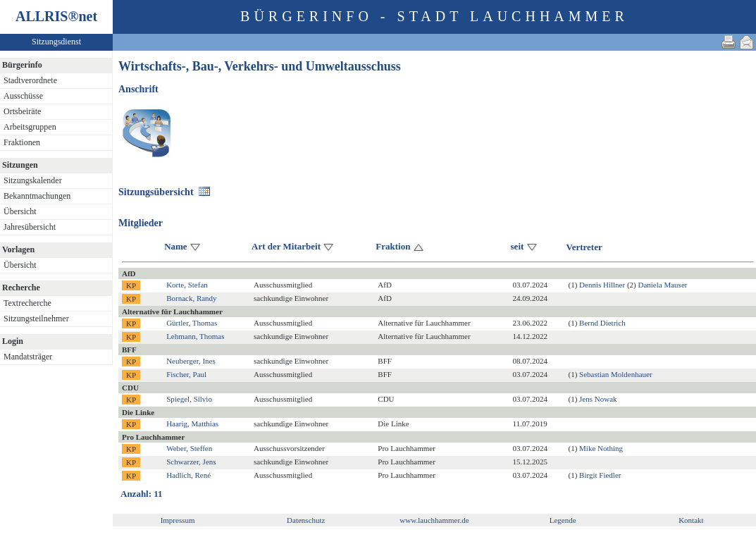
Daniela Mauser (662, 285)
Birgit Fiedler (600, 475)
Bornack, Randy (191, 298)
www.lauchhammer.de (434, 520)
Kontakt (691, 520)
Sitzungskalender (33, 180)
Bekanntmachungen (37, 196)
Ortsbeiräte (22, 111)
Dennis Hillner (602, 285)
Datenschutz (306, 520)
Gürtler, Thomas (192, 323)
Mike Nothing (601, 448)
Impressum (178, 520)
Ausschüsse (23, 96)
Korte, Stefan (187, 285)
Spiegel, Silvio (189, 399)
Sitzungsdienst (56, 42)
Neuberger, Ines (191, 361)
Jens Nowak (598, 399)
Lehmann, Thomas (195, 336)
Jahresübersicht (30, 227)
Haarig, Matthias (192, 424)
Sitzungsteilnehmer (36, 319)
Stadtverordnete (30, 80)
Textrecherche (27, 303)
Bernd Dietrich (602, 323)
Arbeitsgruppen (30, 127)
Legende (563, 520)
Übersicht (20, 211)
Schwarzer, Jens (191, 462)
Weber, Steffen (189, 448)
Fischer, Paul (186, 374)
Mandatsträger (28, 357)
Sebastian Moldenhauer (616, 374)
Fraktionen (22, 142)
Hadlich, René (188, 475)
